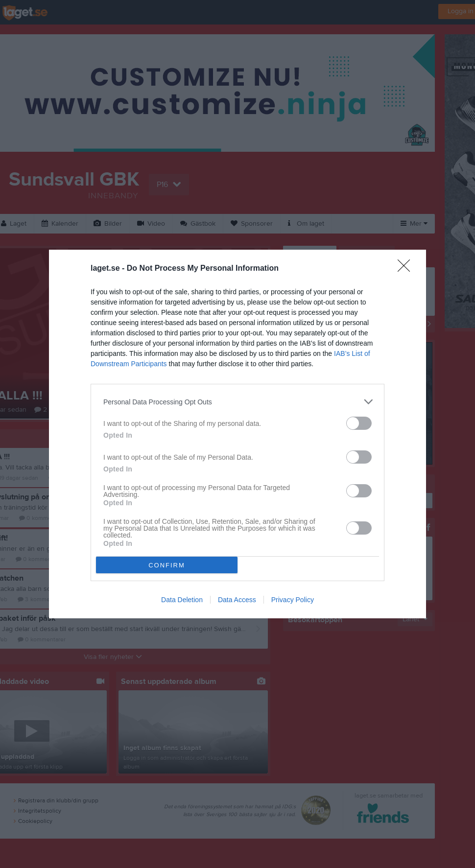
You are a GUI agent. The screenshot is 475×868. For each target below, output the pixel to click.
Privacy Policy (293, 600)
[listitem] (237, 402)
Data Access (237, 600)
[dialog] (237, 434)
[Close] (407, 269)
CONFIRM (167, 565)
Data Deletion (182, 600)
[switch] (359, 423)
